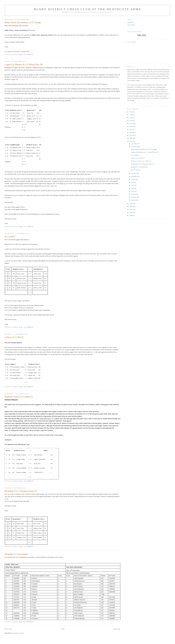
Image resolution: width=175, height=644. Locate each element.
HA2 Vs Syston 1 (136, 170)
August (134, 179)
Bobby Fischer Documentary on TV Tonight (23, 23)
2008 (131, 210)
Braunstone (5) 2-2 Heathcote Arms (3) (21, 491)
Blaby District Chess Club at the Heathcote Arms (87, 9)
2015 (131, 129)
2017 (131, 124)
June (133, 185)
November (135, 147)
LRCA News (131, 25)
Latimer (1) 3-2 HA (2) (14, 337)
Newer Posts (8, 629)
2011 (131, 141)
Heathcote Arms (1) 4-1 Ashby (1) (19, 397)
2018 (131, 121)
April (133, 191)
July (133, 182)
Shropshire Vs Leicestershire (16, 554)
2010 (131, 204)
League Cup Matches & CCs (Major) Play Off (24, 65)
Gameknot (130, 22)
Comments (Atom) (18, 633)
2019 (131, 118)
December (135, 144)
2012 (131, 138)
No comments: (29, 55)
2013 (131, 135)
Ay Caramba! (10, 236)
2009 (131, 207)
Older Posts (117, 629)
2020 (131, 115)
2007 (131, 212)
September (135, 176)
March (133, 194)
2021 (131, 112)
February (134, 197)
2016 (131, 127)
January (134, 200)
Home (63, 629)
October (134, 174)
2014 (131, 132)
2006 (131, 215)
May (133, 188)
